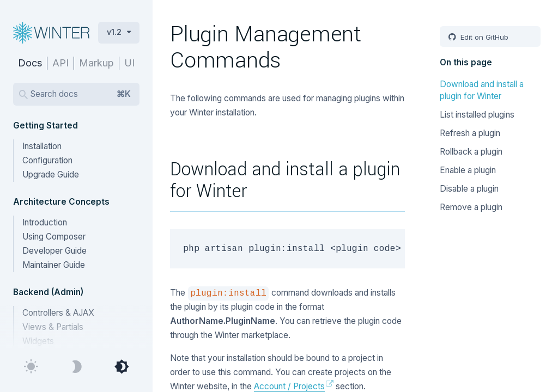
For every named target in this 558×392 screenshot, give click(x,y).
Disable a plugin (469, 189)
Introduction (45, 222)
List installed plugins (477, 115)
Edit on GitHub (483, 37)
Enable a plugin (468, 170)
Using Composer (54, 237)
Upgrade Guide (51, 174)
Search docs (81, 94)
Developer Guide (54, 251)
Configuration (47, 160)
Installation (42, 146)
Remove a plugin (471, 207)
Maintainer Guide (54, 265)
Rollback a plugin (471, 152)
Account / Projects (289, 386)
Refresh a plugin (470, 133)
